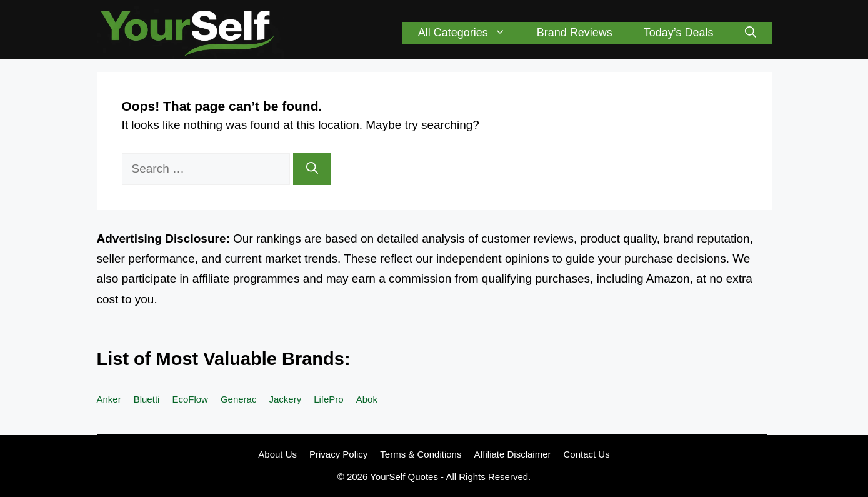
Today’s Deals (679, 33)
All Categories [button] (470, 33)
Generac (239, 399)
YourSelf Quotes (404, 477)
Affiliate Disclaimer (512, 454)
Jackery (285, 399)
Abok (367, 399)
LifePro (329, 399)
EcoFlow (190, 399)
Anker (109, 399)
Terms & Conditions (421, 454)
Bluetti (147, 399)
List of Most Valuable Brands (221, 359)
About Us (277, 454)
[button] (751, 33)
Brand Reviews (575, 33)
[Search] (312, 169)
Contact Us (587, 454)
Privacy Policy (338, 454)
